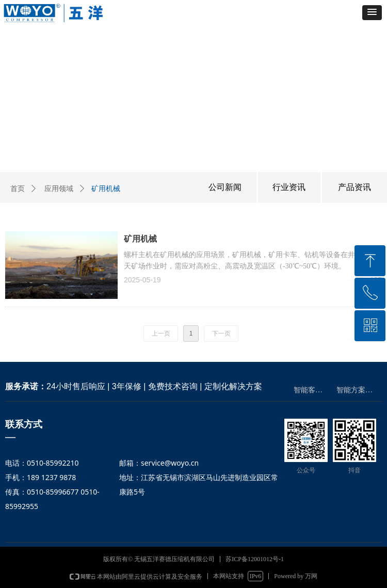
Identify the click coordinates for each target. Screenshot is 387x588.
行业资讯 (289, 187)
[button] (372, 13)
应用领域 (59, 189)
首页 (18, 189)
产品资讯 (354, 187)
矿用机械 (140, 239)
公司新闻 (225, 187)
